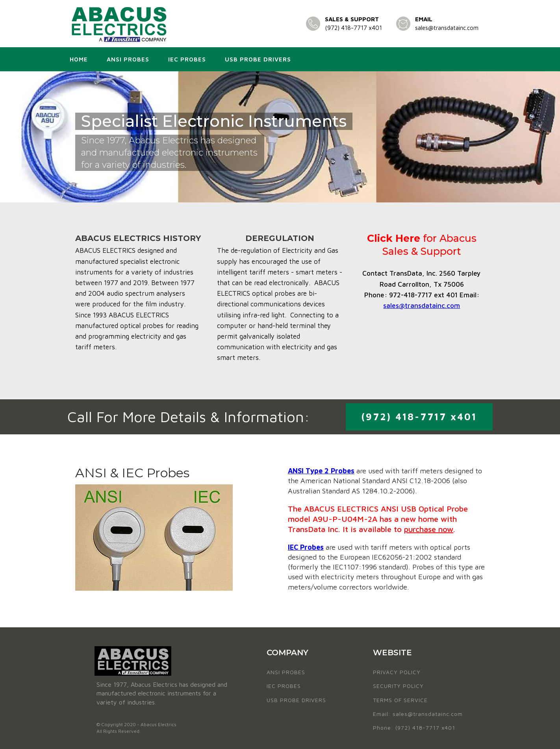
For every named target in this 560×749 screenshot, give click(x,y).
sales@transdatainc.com (447, 28)
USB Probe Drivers (258, 59)
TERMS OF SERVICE (400, 700)
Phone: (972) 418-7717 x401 (414, 728)
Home (79, 59)
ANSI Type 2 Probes (321, 471)
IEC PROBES (284, 686)
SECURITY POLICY (398, 686)
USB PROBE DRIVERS (296, 700)
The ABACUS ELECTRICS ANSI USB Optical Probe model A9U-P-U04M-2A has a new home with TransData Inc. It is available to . (378, 519)
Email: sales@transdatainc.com (418, 714)
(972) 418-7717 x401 (353, 28)
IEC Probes (187, 59)
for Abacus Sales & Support (422, 245)
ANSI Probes (128, 59)
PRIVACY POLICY (397, 672)
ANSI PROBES (286, 672)
